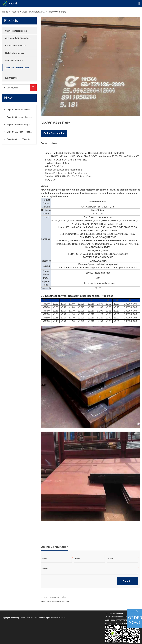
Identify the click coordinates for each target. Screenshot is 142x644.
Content (89, 570)
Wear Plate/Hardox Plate (17, 68)
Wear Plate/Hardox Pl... (33, 12)
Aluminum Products (14, 60)
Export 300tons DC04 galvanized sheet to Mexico (21, 124)
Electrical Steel (12, 78)
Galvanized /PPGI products (18, 38)
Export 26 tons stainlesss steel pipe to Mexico (21, 117)
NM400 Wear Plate (58, 597)
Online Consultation (54, 133)
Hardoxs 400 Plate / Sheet (58, 601)
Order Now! (135, 620)
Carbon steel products (15, 46)
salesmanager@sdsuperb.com (123, 617)
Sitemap (63, 618)
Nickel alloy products (15, 53)
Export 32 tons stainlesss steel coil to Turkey (21, 110)
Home (5, 12)
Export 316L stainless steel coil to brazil (21, 132)
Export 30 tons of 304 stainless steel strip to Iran (21, 139)
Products (15, 12)
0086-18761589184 (119, 620)
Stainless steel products (16, 31)
